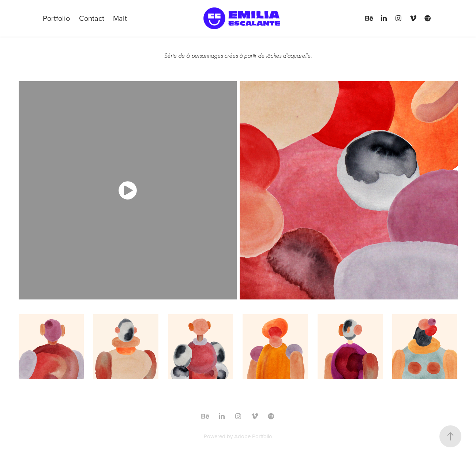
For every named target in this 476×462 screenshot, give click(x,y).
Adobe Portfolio (253, 436)
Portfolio (56, 18)
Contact (92, 18)
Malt (120, 18)
